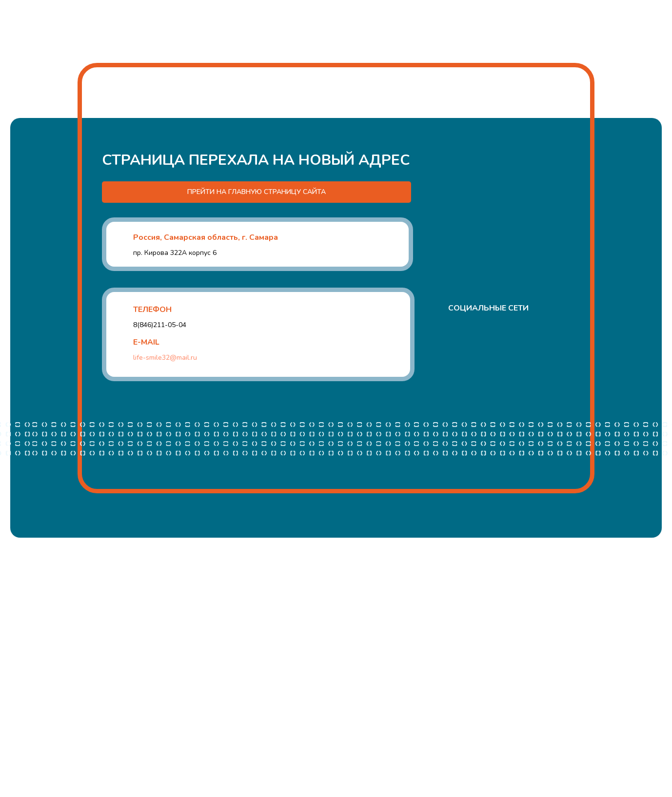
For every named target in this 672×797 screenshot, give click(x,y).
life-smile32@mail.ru (165, 358)
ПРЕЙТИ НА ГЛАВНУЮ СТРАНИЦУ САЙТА (257, 192)
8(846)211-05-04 (160, 325)
